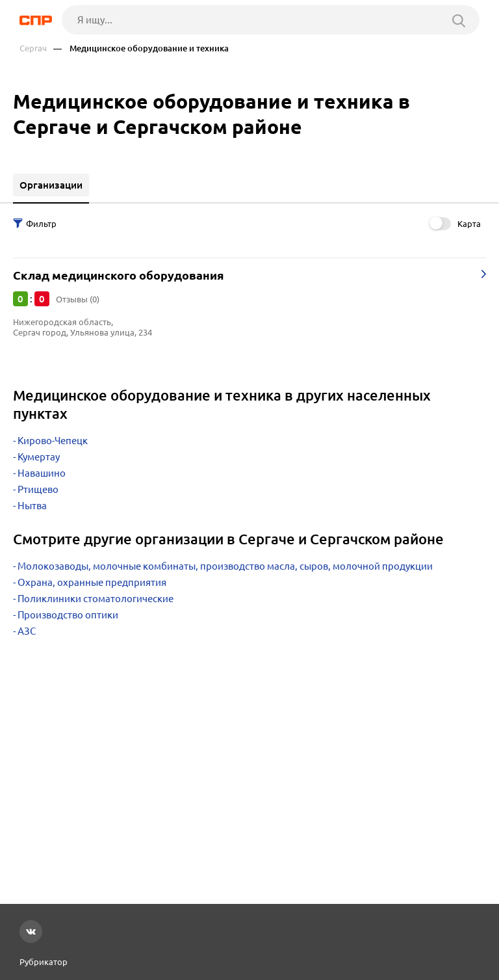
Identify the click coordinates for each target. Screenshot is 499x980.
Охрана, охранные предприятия (92, 582)
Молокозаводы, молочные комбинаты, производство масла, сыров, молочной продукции (225, 566)
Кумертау (39, 457)
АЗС (27, 631)
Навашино (42, 473)
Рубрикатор (44, 962)
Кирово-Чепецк (53, 441)
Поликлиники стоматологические (96, 599)
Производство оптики (68, 615)
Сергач (33, 48)
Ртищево (38, 489)
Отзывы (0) (78, 299)
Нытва (32, 506)
